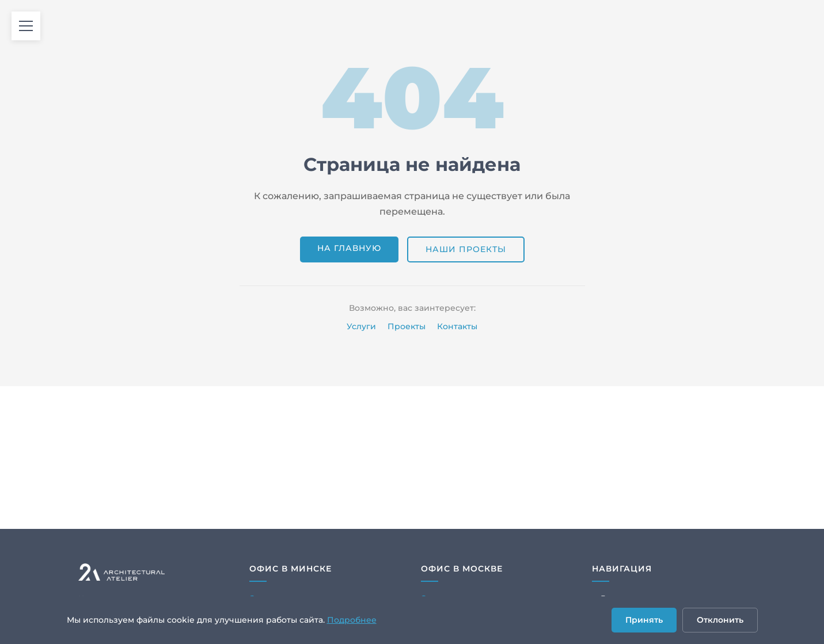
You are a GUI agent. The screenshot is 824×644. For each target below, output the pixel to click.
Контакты (457, 326)
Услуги (361, 326)
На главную (349, 248)
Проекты (407, 326)
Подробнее (352, 620)
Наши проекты (466, 249)
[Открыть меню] (26, 26)
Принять (644, 620)
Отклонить (720, 620)
